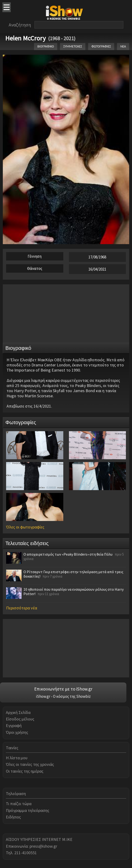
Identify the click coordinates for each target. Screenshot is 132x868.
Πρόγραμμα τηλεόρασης (28, 810)
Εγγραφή (14, 725)
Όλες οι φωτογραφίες (25, 527)
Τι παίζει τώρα (19, 804)
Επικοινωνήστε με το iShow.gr (63, 689)
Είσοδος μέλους (20, 719)
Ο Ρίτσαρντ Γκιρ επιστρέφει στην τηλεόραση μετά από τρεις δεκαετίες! (73, 574)
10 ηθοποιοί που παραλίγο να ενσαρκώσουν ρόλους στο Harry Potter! (74, 591)
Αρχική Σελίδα (18, 712)
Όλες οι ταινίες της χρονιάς (30, 764)
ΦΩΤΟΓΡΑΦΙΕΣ (101, 46)
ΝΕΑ (123, 46)
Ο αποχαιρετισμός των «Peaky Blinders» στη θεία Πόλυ (68, 554)
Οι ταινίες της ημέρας (25, 771)
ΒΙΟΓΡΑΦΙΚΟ (46, 46)
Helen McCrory (25, 38)
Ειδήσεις (13, 817)
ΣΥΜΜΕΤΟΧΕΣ (73, 46)
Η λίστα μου (17, 758)
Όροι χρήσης (17, 732)
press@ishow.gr (43, 846)
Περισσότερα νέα (22, 608)
